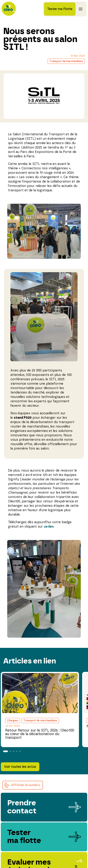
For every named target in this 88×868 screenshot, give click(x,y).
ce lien (49, 527)
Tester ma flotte (60, 9)
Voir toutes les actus (20, 767)
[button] (23, 785)
